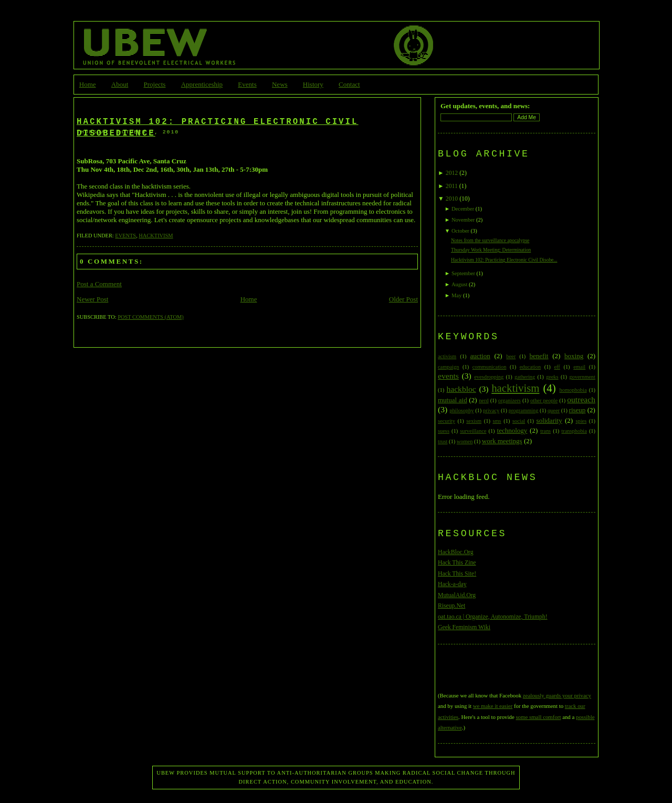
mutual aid (453, 400)
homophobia (573, 390)
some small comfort (538, 717)
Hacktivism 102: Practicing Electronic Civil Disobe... (504, 260)
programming (524, 410)
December (463, 209)
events (125, 236)
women (465, 441)
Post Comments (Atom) (150, 317)
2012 (452, 173)
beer (511, 356)
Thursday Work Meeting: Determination (491, 250)
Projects (155, 84)
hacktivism (156, 236)
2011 (452, 186)
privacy (491, 410)
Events (247, 84)
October (460, 231)
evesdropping (489, 377)
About (120, 84)
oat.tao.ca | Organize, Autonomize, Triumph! (493, 617)
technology (512, 430)
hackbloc (461, 389)
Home (88, 84)
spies (581, 421)
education (530, 367)
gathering (525, 377)
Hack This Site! (457, 574)
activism (447, 356)
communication (490, 367)
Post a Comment (99, 284)
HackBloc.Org (456, 552)
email (579, 367)
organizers (510, 400)
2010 (452, 199)
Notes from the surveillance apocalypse (490, 241)
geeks (552, 377)
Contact (349, 84)
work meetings (502, 441)
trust (443, 441)
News (280, 84)
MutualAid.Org (457, 595)
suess (444, 431)
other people (544, 400)
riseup (577, 410)
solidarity (549, 420)
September (463, 273)
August (459, 284)
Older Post (403, 299)
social (519, 421)
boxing (574, 356)
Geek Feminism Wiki (464, 627)
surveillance (473, 431)
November (463, 220)
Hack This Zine (457, 563)
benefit (539, 356)
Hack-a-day (452, 584)
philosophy (461, 410)
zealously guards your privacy (557, 695)
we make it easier (493, 706)
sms (497, 421)
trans (545, 431)
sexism (474, 421)
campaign (448, 367)
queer (554, 410)
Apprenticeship (202, 84)
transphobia (574, 431)
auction (480, 356)
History (313, 84)
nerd (484, 400)
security (447, 421)
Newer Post (92, 299)
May (456, 295)
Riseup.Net (451, 606)
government (582, 377)
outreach (581, 399)
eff (557, 367)
